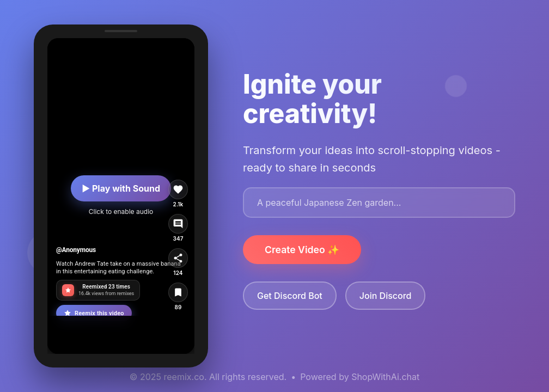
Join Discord (386, 296)
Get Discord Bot (290, 296)
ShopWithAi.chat (385, 377)
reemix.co (184, 377)
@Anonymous (76, 250)
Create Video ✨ (302, 250)
